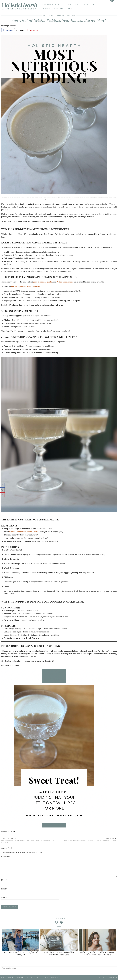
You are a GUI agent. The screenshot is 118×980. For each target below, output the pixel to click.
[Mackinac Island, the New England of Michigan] (20, 940)
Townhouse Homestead (53, 8)
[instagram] (56, 922)
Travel (70, 8)
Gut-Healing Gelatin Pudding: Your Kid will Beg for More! (59, 20)
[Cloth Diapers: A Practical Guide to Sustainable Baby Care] (59, 940)
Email (4, 889)
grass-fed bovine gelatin (43, 282)
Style (78, 4)
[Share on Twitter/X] (11, 832)
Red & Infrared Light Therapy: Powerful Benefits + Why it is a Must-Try (30, 840)
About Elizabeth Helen (53, 4)
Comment (6, 857)
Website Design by (108, 978)
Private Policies (57, 978)
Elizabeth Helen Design (15, 978)
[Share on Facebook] (8, 30)
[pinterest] (61, 922)
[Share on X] (20, 30)
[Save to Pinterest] (32, 30)
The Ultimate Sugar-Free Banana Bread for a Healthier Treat (90, 839)
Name (4, 880)
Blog (69, 4)
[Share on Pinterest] (14, 832)
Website (4, 898)
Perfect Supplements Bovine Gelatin (26, 286)
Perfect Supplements (65, 282)
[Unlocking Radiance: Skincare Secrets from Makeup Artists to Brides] (98, 940)
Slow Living (89, 4)
